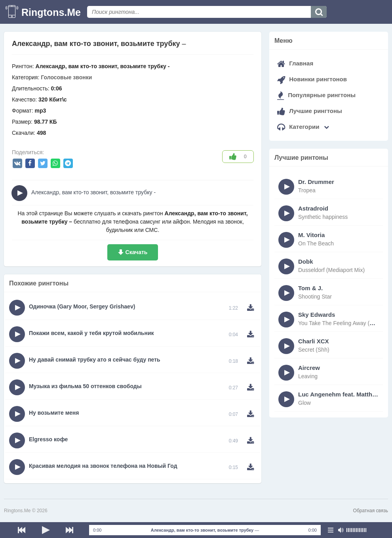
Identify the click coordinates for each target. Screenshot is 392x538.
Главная (295, 63)
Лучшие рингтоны (310, 111)
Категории (303, 127)
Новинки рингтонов (312, 79)
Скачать (137, 252)
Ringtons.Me (51, 12)
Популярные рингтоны (316, 95)
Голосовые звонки (66, 77)
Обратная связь (371, 511)
